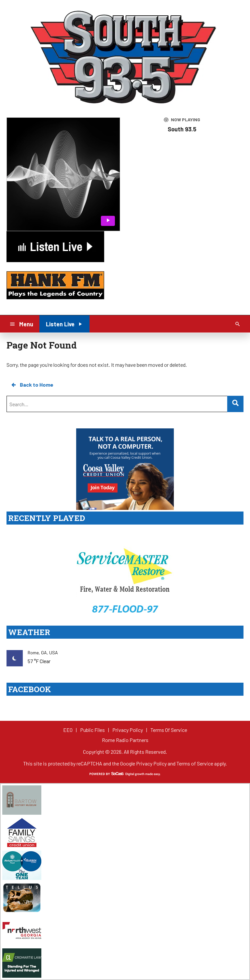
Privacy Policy (151, 763)
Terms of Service (195, 763)
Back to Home (32, 385)
